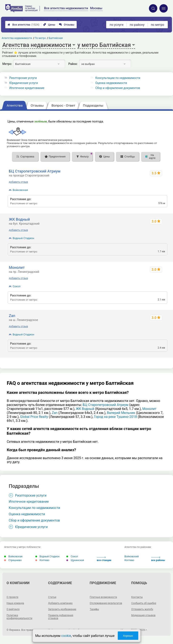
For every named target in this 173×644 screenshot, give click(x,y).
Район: (73, 64)
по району (137, 25)
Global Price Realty (34, 417)
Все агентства (23, 25)
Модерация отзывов (143, 615)
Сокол (17, 286)
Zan (12, 316)
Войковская (20, 190)
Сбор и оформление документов (118, 88)
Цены (49, 25)
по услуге (117, 25)
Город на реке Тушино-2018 (115, 417)
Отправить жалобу (142, 609)
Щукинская (75, 560)
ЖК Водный (19, 219)
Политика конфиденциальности (19, 617)
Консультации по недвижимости (118, 78)
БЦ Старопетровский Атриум (35, 171)
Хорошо (128, 636)
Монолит (17, 267)
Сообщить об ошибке (144, 603)
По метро (41, 38)
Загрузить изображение (62, 609)
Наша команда (15, 603)
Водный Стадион (23, 238)
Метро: (7, 64)
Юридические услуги (23, 83)
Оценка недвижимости (111, 83)
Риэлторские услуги (23, 78)
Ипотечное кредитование (27, 88)
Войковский (132, 556)
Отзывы (67, 25)
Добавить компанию (60, 603)
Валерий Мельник (121, 413)
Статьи (52, 597)
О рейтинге (13, 609)
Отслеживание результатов (106, 603)
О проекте (12, 597)
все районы (158, 559)
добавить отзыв (18, 182)
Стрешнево (13, 560)
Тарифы (94, 609)
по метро (158, 25)
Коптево (42, 560)
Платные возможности (103, 597)
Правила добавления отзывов (61, 617)
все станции (104, 559)
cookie (66, 636)
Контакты (137, 597)
